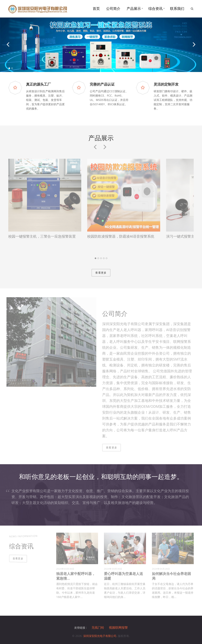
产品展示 (134, 8)
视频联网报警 (118, 628)
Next (105, 151)
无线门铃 (98, 628)
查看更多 (101, 273)
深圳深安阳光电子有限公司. (101, 636)
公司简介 (113, 8)
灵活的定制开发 (166, 84)
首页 (96, 8)
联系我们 (177, 8)
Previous (95, 151)
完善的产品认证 (102, 84)
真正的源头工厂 (38, 84)
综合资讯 (155, 8)
